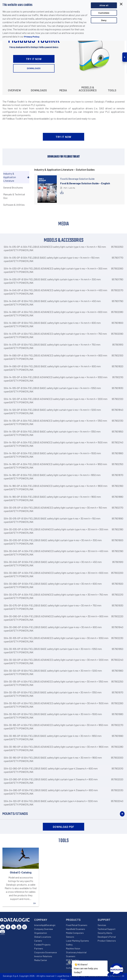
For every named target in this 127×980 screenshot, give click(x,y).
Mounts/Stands (15, 814)
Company (41, 920)
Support (104, 920)
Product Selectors (107, 941)
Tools (112, 90)
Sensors (70, 937)
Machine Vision (73, 948)
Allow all (104, 5)
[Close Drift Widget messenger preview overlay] (70, 962)
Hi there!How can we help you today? (86, 968)
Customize (104, 13)
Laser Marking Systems (77, 941)
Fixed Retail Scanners (77, 925)
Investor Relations (43, 956)
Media (63, 90)
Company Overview (44, 929)
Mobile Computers (75, 933)
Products (73, 920)
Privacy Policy (32, 37)
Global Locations (43, 937)
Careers (38, 941)
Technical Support (107, 929)
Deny (104, 20)
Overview (14, 90)
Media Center (41, 960)
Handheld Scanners (76, 929)
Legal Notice (63, 976)
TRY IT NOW (34, 59)
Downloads (34, 68)
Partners (39, 948)
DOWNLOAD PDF (63, 827)
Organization (41, 933)
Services (102, 925)
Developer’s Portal (107, 937)
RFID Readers (73, 960)
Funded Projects (42, 945)
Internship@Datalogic (45, 925)
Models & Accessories (88, 89)
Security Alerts (105, 933)
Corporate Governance (45, 952)
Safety (69, 945)
